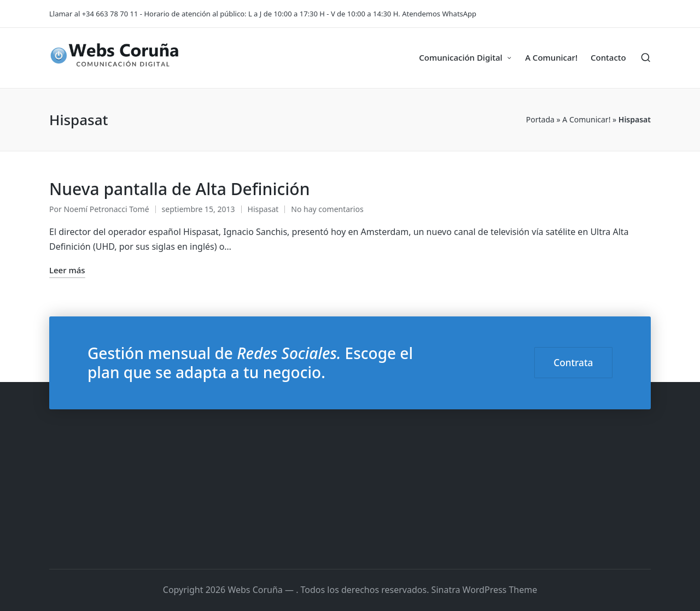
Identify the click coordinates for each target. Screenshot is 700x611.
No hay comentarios (327, 209)
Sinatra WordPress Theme (485, 590)
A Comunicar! (586, 119)
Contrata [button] (573, 363)
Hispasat (263, 209)
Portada (540, 119)
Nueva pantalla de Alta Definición (180, 189)
